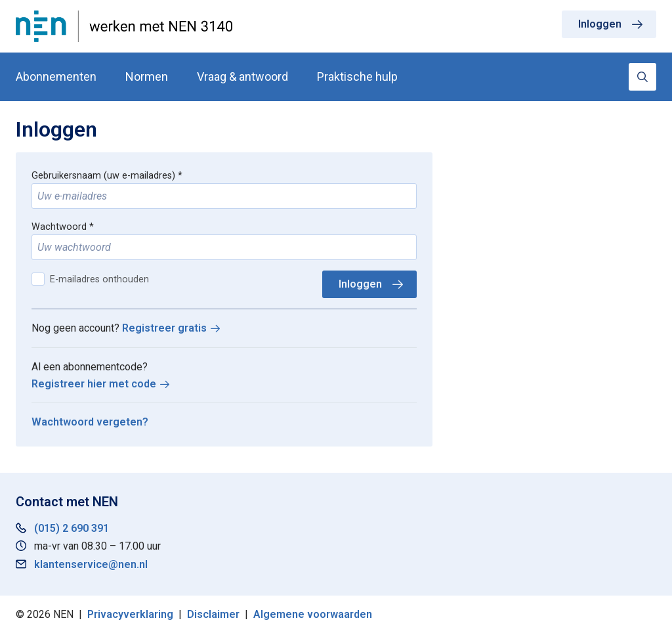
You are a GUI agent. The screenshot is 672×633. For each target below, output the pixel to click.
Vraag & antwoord (242, 76)
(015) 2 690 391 (72, 528)
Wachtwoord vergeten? (90, 422)
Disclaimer (213, 614)
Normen (147, 76)
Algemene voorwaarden (313, 614)
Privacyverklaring (130, 614)
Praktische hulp (357, 76)
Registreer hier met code (94, 384)
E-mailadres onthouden (99, 279)
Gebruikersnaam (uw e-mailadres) (103, 176)
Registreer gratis (164, 328)
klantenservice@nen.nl (91, 564)
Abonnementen (56, 76)
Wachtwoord (59, 227)
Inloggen (600, 24)
